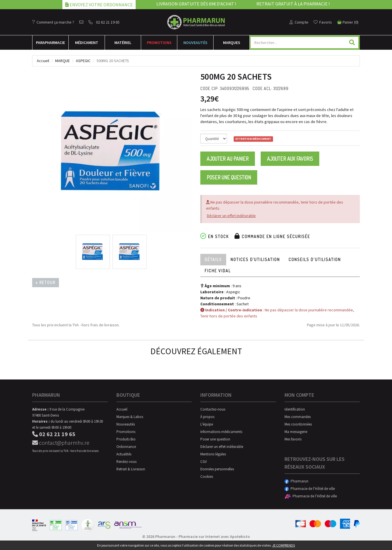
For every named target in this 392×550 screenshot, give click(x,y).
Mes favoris (293, 439)
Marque (63, 61)
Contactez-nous (213, 409)
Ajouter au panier (228, 159)
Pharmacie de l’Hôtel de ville (310, 489)
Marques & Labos (130, 417)
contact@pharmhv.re (61, 443)
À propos (207, 417)
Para (50, 43)
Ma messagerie (296, 432)
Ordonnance (126, 447)
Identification (295, 409)
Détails (213, 259)
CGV (204, 462)
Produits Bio (126, 439)
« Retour (46, 282)
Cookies (207, 477)
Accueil (43, 61)
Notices (255, 259)
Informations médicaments (221, 432)
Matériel (123, 43)
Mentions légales (213, 454)
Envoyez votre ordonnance (99, 5)
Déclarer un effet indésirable (231, 216)
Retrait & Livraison (131, 469)
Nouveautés (195, 43)
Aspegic (83, 61)
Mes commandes (298, 417)
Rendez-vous (126, 462)
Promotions (159, 43)
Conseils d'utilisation (315, 259)
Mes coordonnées (298, 424)
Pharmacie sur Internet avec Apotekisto (214, 536)
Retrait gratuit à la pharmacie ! (293, 4)
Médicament (87, 43)
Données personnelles (217, 469)
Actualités (124, 454)
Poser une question (229, 177)
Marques (232, 43)
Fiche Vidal (218, 271)
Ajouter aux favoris (290, 159)
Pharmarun (296, 481)
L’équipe (207, 424)
